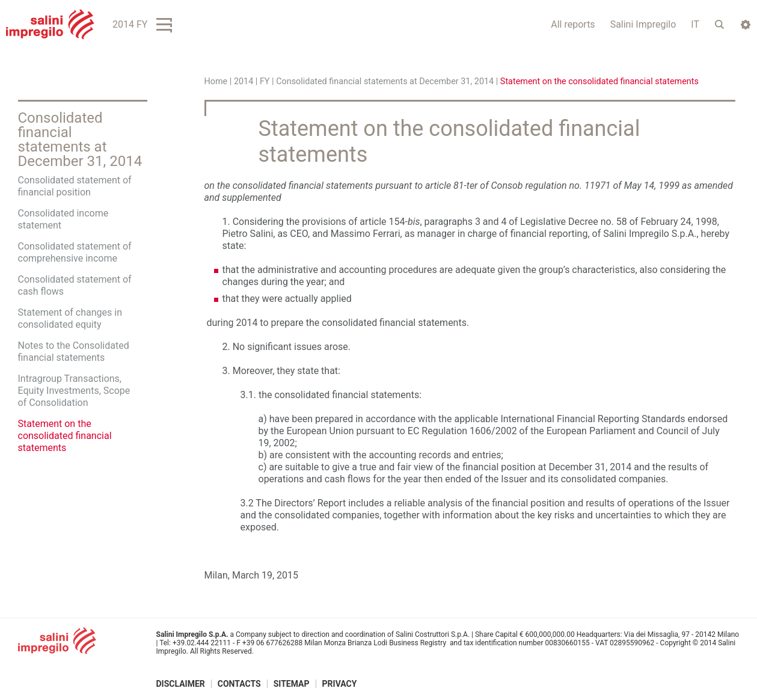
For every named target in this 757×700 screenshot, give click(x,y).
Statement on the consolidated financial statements (65, 436)
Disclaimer (181, 684)
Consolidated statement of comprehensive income (75, 252)
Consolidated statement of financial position (75, 186)
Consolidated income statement (63, 219)
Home (216, 81)
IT (695, 24)
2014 (244, 81)
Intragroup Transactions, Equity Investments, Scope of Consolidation (74, 391)
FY (265, 81)
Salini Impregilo (643, 24)
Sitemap (292, 684)
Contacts (239, 684)
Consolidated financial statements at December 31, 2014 (385, 81)
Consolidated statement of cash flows (75, 285)
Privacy (340, 684)
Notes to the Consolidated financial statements (74, 352)
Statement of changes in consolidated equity (70, 318)
